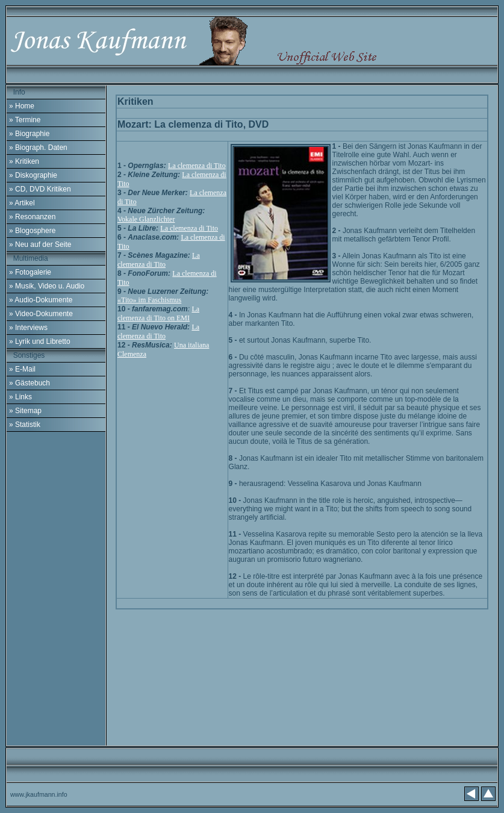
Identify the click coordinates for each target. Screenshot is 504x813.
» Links (20, 397)
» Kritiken (24, 161)
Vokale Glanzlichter (146, 219)
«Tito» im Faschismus (149, 300)
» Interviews (28, 328)
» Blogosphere (32, 231)
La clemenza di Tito (197, 166)
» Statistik (25, 425)
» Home (22, 106)
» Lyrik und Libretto (40, 341)
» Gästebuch (30, 383)
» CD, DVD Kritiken (40, 189)
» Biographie (29, 134)
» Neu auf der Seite (40, 245)
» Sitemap (25, 411)
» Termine (25, 120)
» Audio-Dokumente (41, 300)
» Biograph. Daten (38, 148)
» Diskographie (33, 175)
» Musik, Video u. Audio (47, 286)
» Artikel (22, 203)
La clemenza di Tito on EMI (158, 313)
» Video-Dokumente (41, 314)
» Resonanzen (32, 217)
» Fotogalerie (30, 272)
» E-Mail (22, 369)
